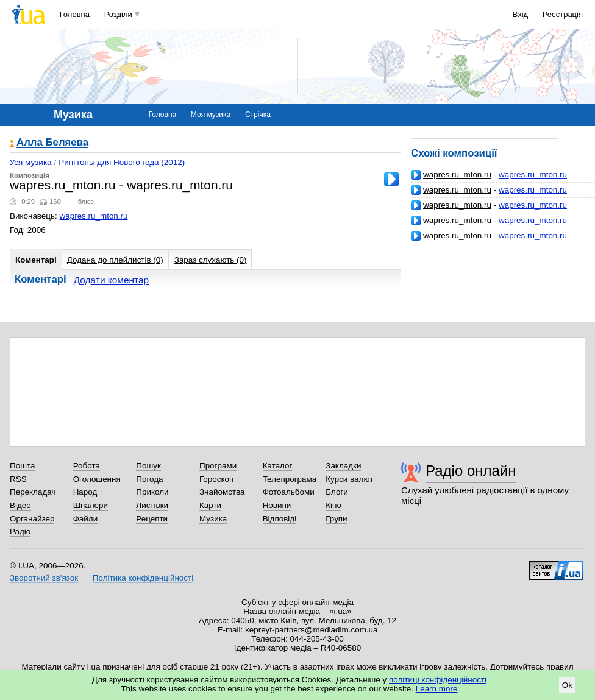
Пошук (148, 466)
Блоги (337, 492)
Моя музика (211, 115)
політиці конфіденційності (438, 680)
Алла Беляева (52, 143)
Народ (85, 492)
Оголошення (97, 479)
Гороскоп (216, 479)
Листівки (152, 505)
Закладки (343, 466)
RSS (18, 479)
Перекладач (33, 492)
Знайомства (222, 492)
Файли (86, 519)
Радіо (20, 532)
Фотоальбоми (289, 492)
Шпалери (91, 505)
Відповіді (280, 519)
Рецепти (152, 519)
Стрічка (258, 115)
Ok (567, 685)
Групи (336, 519)
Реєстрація (563, 14)
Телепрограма (290, 479)
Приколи (152, 492)
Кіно (333, 505)
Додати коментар (111, 280)
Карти (210, 505)
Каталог (278, 466)
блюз (86, 202)
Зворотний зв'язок (44, 578)
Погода (149, 479)
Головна (75, 14)
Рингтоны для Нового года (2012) (122, 162)
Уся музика (31, 162)
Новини (277, 505)
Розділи (118, 14)
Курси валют (349, 479)
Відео (20, 505)
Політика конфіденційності (143, 578)
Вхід (521, 14)
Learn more (437, 689)
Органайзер (32, 519)
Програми (218, 466)
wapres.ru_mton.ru (457, 175)
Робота (87, 466)
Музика (213, 519)
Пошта (22, 466)
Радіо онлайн (471, 471)
